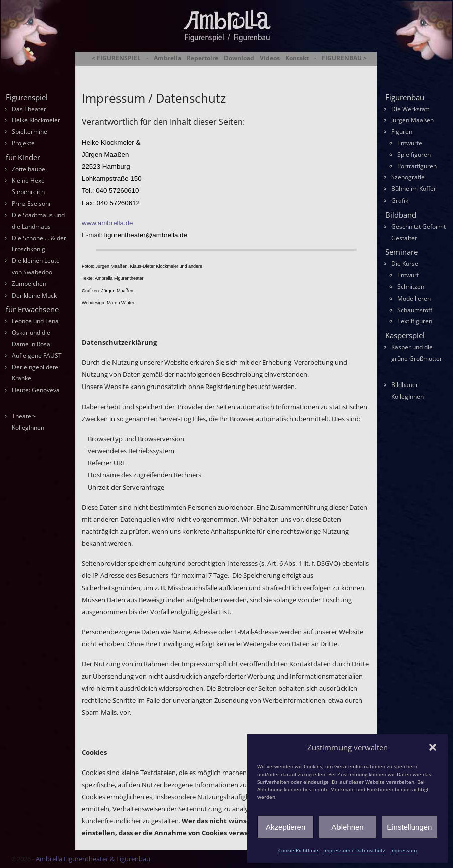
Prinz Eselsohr (31, 203)
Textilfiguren (415, 321)
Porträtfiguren (417, 166)
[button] (433, 747)
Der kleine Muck (34, 295)
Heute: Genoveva (36, 390)
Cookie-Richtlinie (298, 850)
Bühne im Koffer (414, 189)
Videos (270, 58)
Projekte (23, 143)
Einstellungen (409, 827)
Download (239, 58)
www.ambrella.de (107, 223)
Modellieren (414, 298)
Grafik (400, 200)
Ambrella (167, 58)
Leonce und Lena (35, 321)
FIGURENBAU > (344, 58)
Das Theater (29, 109)
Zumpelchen (29, 284)
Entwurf (408, 275)
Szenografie (408, 177)
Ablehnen (347, 827)
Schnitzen (411, 287)
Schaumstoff (415, 310)
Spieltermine (29, 131)
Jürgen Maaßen (413, 120)
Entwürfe (410, 143)
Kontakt (297, 58)
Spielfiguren (414, 155)
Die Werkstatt (410, 109)
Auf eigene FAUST (37, 356)
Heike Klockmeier (36, 120)
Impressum (404, 850)
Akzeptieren (286, 827)
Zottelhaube (28, 169)
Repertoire (203, 58)
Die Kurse (405, 264)
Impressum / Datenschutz (354, 850)
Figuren (402, 131)
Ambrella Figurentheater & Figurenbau (209, 71)
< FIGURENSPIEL (116, 58)
